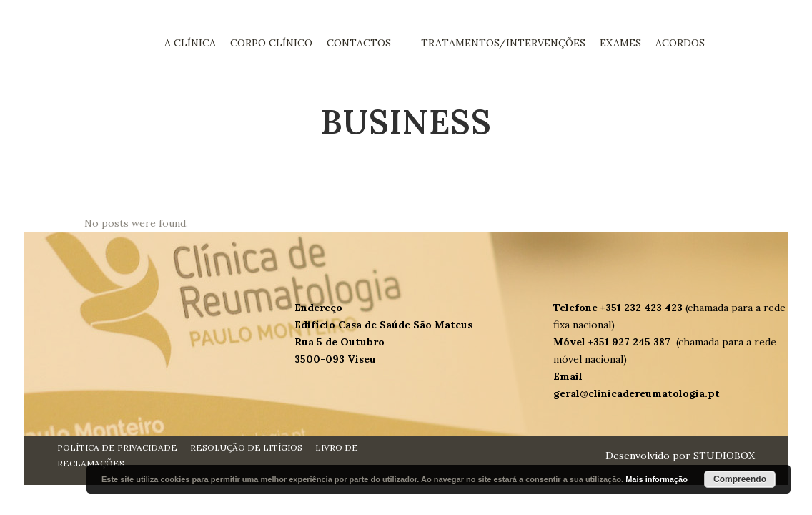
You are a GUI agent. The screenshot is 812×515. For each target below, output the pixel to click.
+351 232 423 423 (643, 308)
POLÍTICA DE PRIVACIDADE (117, 447)
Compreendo (740, 479)
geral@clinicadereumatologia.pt (637, 393)
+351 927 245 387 (631, 342)
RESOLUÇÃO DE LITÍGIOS (246, 447)
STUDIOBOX (724, 456)
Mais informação (657, 479)
